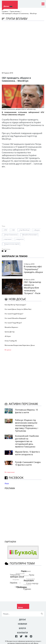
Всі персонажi (10, 472)
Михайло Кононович (30, 235)
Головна (5, 11)
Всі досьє (8, 350)
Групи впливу (15, 11)
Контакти (22, 633)
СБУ (13, 230)
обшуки (37, 230)
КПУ (6, 230)
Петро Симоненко (11, 235)
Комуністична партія (12, 244)
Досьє (7, 483)
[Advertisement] (23, 46)
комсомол (8, 239)
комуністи (20, 239)
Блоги (22, 628)
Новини (22, 624)
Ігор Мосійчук (24, 230)
